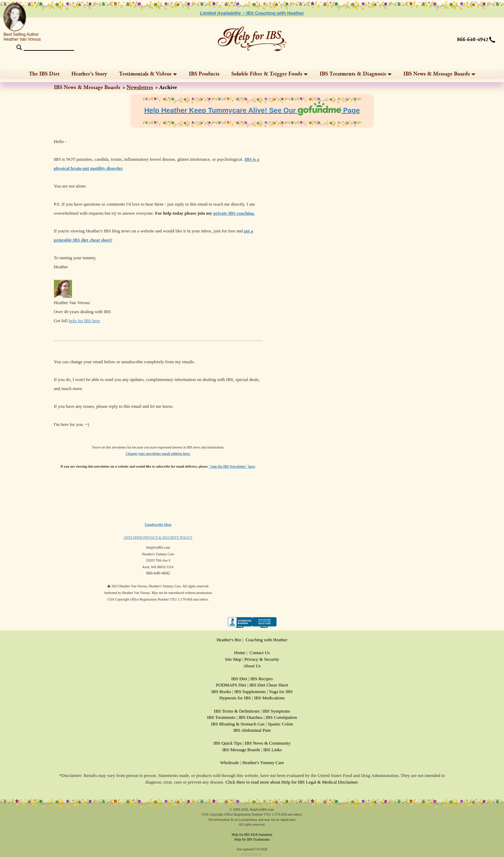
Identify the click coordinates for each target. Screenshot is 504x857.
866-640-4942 (473, 40)
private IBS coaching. (234, 213)
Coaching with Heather (267, 640)
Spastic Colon (281, 724)
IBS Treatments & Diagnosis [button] (356, 74)
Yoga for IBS (281, 692)
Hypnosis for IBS (235, 698)
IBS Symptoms (276, 711)
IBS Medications (270, 698)
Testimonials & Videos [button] (148, 74)
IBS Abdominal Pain (252, 730)
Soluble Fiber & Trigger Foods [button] (270, 74)
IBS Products (204, 74)
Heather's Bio (229, 640)
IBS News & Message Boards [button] (439, 74)
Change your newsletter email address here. (158, 454)
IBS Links (273, 750)
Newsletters (140, 88)
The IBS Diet (44, 74)
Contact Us (260, 653)
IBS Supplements (250, 692)
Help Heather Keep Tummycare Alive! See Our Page (252, 110)
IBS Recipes (262, 679)
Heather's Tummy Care (263, 763)
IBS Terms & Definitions (237, 711)
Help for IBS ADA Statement (252, 835)
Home (240, 653)
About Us (252, 666)
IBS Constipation (281, 717)
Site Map (233, 659)
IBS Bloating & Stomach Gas (238, 724)
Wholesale (229, 763)
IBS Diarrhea (251, 717)
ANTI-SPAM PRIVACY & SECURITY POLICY (158, 537)
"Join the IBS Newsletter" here (232, 466)
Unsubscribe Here (158, 525)
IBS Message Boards (241, 750)
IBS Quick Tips (228, 743)
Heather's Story (89, 74)
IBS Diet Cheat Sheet (269, 685)
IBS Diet (239, 679)
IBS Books (221, 692)
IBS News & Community (268, 743)
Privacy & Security (262, 659)
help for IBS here (85, 321)
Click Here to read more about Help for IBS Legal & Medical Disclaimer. (292, 782)
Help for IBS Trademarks (252, 839)
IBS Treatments (221, 717)
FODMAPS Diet (231, 685)
